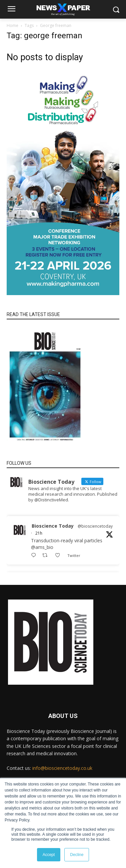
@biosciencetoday (95, 526)
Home (12, 25)
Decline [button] (77, 855)
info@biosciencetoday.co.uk (62, 768)
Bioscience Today (53, 526)
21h (39, 533)
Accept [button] (49, 855)
